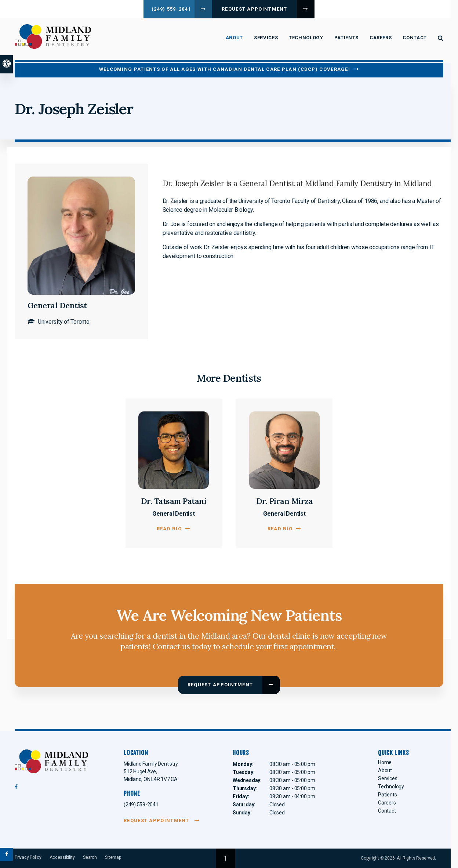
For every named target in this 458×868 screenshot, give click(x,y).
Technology (306, 38)
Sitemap (113, 857)
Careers (381, 38)
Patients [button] (346, 38)
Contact (415, 38)
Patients (387, 795)
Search (90, 857)
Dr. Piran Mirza (284, 501)
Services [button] (266, 38)
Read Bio (169, 529)
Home (385, 762)
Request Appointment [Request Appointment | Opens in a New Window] (258, 9)
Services (388, 778)
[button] (414, 126)
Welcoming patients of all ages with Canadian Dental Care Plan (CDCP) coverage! (225, 69)
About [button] (234, 38)
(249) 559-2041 (169, 9)
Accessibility (62, 857)
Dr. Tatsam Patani (174, 501)
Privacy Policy (28, 857)
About (385, 770)
